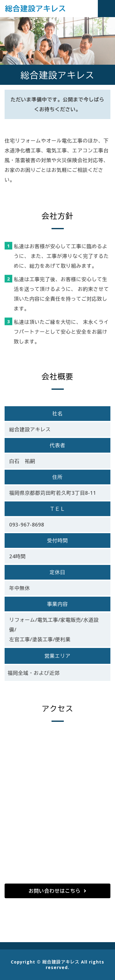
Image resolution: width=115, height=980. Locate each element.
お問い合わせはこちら (55, 891)
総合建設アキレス (36, 8)
